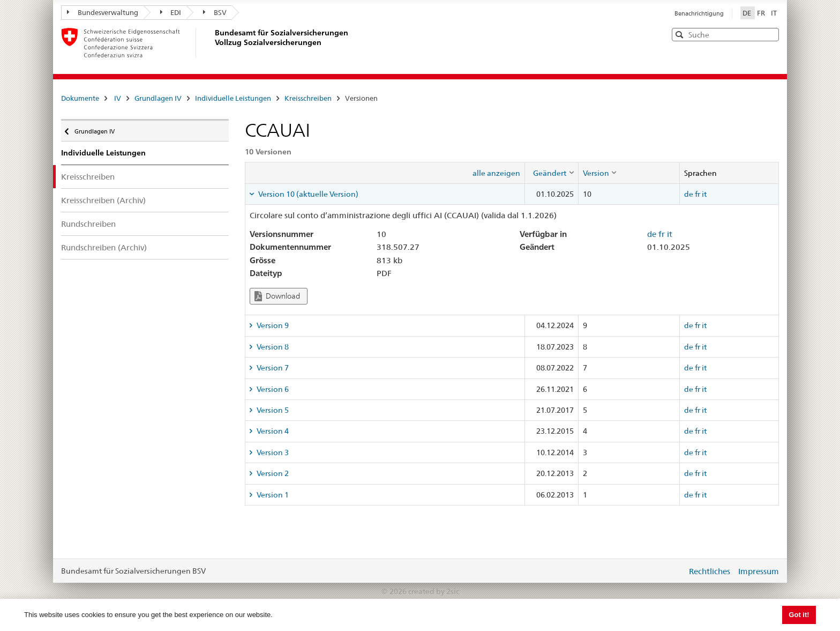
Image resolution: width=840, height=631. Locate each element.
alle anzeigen (496, 173)
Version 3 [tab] (272, 452)
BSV (215, 12)
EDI (171, 12)
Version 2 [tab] (272, 473)
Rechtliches (710, 571)
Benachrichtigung (699, 13)
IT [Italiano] (774, 13)
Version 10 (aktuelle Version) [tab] (307, 194)
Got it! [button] (799, 615)
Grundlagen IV (158, 98)
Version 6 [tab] (272, 389)
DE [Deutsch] (748, 13)
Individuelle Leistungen (233, 98)
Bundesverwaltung (103, 12)
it (704, 194)
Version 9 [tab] (272, 325)
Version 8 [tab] (272, 347)
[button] (770, 34)
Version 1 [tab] (272, 495)
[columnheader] (551, 173)
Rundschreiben (88, 224)
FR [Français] (762, 13)
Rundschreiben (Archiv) (104, 247)
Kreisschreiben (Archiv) (103, 200)
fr (697, 194)
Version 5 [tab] (272, 410)
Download (277, 296)
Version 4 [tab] (272, 431)
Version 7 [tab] (272, 368)
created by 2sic (434, 591)
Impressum (759, 571)
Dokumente (80, 98)
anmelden (671, 571)
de (689, 194)
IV (118, 98)
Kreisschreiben (308, 98)
